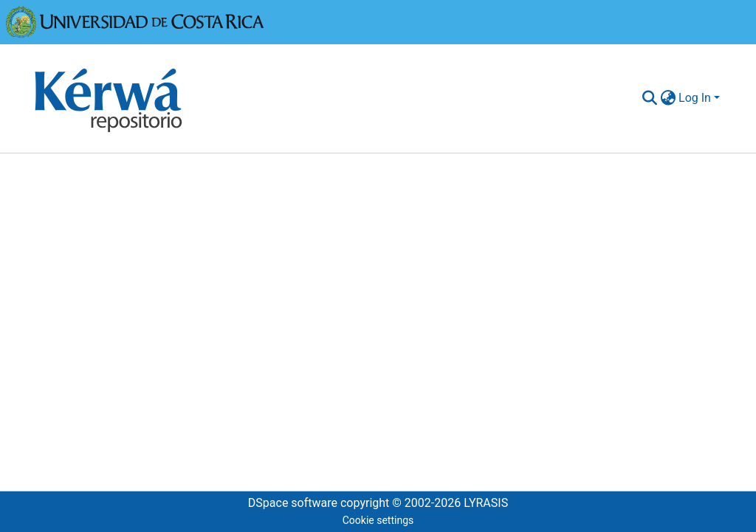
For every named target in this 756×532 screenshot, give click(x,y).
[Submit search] (649, 98)
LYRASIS (486, 503)
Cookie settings (378, 520)
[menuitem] (668, 98)
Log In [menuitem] (695, 98)
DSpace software (293, 503)
